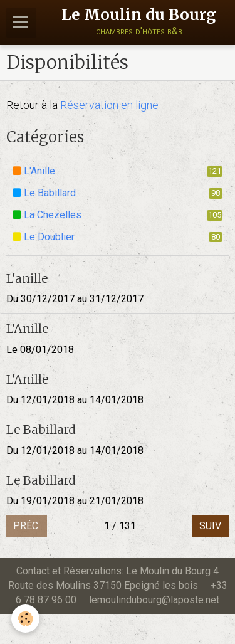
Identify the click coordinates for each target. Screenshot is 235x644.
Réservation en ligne (109, 105)
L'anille (27, 278)
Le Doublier (118, 237)
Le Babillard (118, 193)
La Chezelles (118, 215)
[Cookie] (25, 619)
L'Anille (118, 171)
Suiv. (211, 526)
